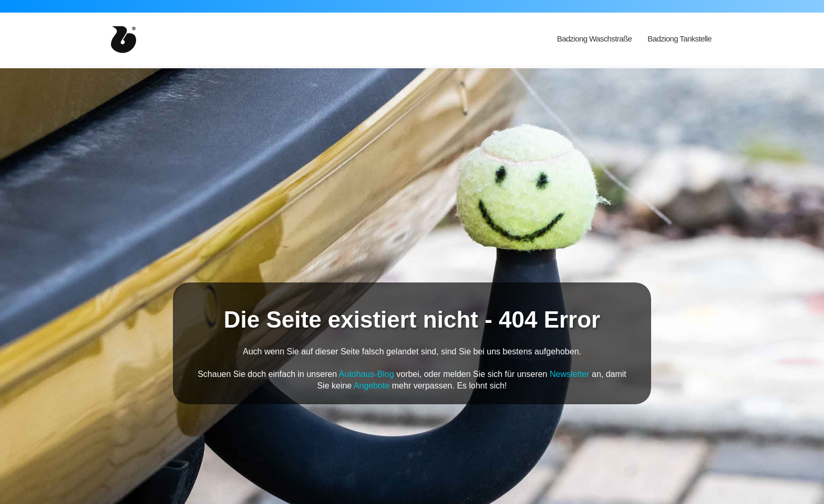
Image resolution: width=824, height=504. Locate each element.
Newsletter (570, 374)
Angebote (372, 386)
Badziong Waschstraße (595, 39)
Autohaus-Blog (367, 374)
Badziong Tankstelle (679, 39)
